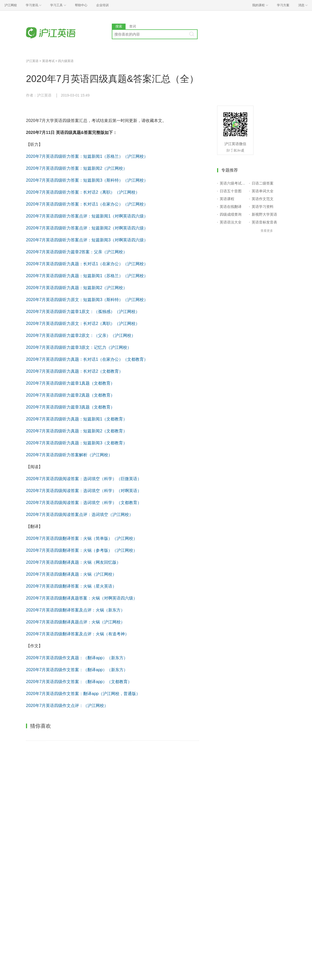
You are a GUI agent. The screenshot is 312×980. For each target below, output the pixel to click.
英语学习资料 (263, 207)
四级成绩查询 (231, 214)
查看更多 (267, 231)
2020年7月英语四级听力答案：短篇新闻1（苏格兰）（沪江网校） (87, 156)
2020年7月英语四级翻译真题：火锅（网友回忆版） (73, 562)
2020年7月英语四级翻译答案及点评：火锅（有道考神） (78, 634)
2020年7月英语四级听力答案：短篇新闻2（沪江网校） (77, 168)
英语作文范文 (263, 199)
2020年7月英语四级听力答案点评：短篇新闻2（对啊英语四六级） (87, 228)
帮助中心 (81, 5)
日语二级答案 (263, 183)
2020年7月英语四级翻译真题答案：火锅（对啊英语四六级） (82, 598)
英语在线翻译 (231, 207)
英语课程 (227, 199)
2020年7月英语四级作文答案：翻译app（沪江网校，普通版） (83, 694)
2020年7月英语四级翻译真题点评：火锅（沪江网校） (76, 622)
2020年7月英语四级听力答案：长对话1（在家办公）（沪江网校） (87, 204)
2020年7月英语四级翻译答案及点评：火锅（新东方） (76, 610)
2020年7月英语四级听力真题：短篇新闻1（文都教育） (77, 419)
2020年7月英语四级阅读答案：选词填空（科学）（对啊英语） (84, 491)
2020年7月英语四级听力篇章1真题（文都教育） (70, 383)
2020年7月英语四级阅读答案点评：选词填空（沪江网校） (80, 515)
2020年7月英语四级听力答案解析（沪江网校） (69, 455)
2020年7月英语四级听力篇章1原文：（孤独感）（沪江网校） (83, 312)
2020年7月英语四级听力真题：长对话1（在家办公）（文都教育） (87, 359)
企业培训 (102, 5)
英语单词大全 (263, 191)
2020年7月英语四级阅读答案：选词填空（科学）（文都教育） (84, 503)
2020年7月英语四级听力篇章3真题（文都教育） (70, 407)
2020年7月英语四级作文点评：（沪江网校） (67, 706)
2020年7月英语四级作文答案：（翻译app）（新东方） (77, 670)
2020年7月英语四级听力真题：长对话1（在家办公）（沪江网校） (87, 264)
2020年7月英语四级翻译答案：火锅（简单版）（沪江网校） (82, 538)
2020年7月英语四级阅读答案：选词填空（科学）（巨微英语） (84, 479)
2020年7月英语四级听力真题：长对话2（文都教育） (74, 371)
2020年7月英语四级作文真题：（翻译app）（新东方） (77, 658)
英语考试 (48, 61)
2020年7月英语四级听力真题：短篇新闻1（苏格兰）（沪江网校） (87, 276)
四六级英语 (66, 61)
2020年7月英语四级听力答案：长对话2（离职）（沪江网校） (83, 192)
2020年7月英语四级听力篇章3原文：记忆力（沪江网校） (79, 347)
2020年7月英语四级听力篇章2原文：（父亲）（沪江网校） (81, 335)
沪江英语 (32, 61)
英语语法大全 (231, 222)
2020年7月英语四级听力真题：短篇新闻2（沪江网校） (77, 288)
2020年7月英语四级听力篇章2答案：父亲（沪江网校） (77, 252)
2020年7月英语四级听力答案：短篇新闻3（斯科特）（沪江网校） (87, 180)
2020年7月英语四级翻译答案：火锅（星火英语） (71, 586)
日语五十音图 (231, 191)
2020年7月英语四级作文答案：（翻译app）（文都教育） (79, 682)
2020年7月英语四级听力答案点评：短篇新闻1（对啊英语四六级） (87, 216)
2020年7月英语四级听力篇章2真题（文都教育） (70, 395)
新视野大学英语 (264, 214)
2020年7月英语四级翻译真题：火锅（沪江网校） (71, 574)
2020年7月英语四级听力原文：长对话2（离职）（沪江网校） (83, 324)
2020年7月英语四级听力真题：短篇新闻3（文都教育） (77, 443)
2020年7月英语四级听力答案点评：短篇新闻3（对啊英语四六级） (87, 240)
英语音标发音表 (264, 222)
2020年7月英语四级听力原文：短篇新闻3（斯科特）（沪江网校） (87, 300)
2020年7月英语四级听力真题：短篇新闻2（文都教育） (77, 431)
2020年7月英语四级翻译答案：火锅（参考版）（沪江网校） (82, 550)
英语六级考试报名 (233, 183)
